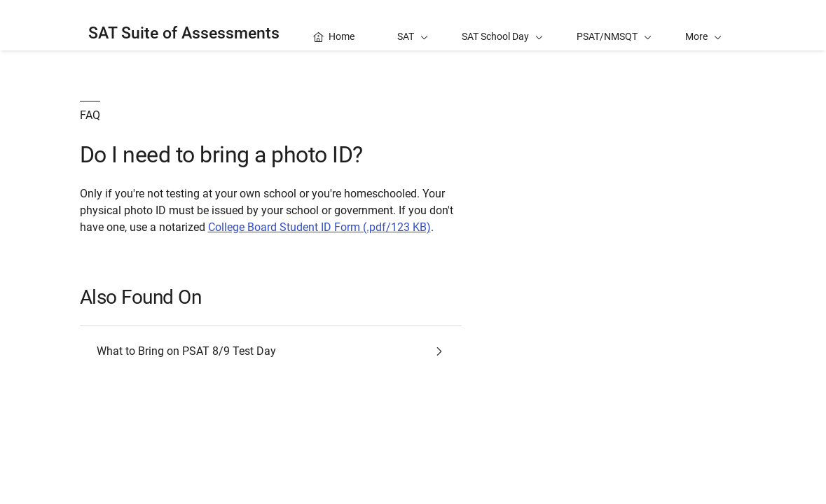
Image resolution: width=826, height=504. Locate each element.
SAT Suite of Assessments (184, 33)
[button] (703, 25)
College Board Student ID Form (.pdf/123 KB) (319, 227)
